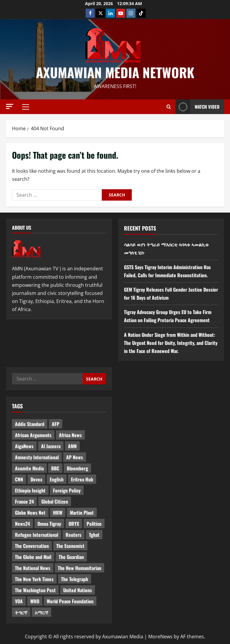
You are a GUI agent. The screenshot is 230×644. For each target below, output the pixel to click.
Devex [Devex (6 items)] (36, 479)
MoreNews (160, 637)
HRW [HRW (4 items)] (58, 513)
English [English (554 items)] (57, 479)
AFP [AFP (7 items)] (56, 424)
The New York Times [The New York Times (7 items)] (34, 579)
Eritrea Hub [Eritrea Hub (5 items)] (82, 479)
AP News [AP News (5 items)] (75, 457)
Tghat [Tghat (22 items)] (94, 535)
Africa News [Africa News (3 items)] (70, 435)
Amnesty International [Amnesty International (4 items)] (37, 457)
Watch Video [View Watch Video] (198, 107)
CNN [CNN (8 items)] (19, 479)
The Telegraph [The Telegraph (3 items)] (75, 579)
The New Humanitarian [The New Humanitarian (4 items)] (80, 568)
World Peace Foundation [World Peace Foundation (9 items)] (70, 601)
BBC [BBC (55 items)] (55, 468)
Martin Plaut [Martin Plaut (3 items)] (82, 513)
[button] (10, 106)
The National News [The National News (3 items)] (33, 568)
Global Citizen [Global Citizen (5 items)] (55, 501)
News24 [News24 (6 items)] (22, 524)
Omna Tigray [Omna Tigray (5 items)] (49, 524)
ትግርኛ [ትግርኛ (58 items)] (21, 612)
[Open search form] (169, 107)
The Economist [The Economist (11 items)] (70, 546)
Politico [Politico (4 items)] (94, 524)
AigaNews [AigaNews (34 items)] (24, 446)
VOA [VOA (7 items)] (19, 601)
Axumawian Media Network (115, 72)
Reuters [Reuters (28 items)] (74, 535)
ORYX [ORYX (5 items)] (74, 524)
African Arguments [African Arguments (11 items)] (33, 435)
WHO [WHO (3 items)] (35, 601)
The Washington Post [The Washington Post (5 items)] (35, 590)
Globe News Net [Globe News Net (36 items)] (30, 513)
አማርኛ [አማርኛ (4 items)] (41, 612)
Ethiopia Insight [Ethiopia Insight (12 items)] (30, 490)
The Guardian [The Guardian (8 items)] (71, 557)
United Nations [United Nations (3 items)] (78, 590)
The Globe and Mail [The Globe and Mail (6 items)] (33, 557)
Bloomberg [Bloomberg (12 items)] (77, 468)
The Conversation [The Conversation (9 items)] (32, 546)
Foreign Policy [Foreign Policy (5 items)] (67, 490)
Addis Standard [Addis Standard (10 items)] (30, 424)
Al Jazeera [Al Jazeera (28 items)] (51, 446)
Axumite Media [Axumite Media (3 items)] (29, 468)
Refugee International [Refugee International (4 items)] (37, 535)
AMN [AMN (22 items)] (72, 446)
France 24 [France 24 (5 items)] (24, 501)
